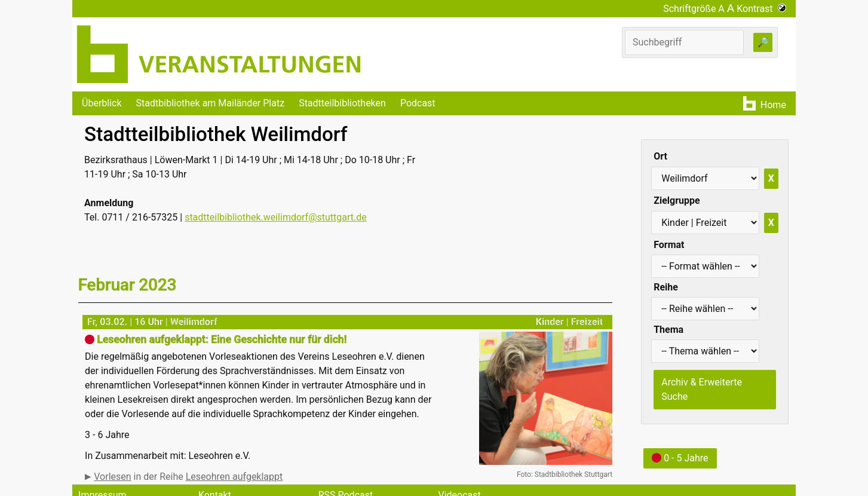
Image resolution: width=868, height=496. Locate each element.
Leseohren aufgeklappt (234, 477)
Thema (668, 330)
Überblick (102, 103)
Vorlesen (112, 477)
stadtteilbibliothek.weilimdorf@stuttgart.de (276, 217)
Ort (660, 156)
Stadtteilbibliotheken (342, 103)
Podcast (418, 103)
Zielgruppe (677, 200)
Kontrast (761, 9)
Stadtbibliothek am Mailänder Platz (211, 103)
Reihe (666, 287)
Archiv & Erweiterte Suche (702, 389)
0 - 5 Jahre (680, 458)
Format (669, 245)
